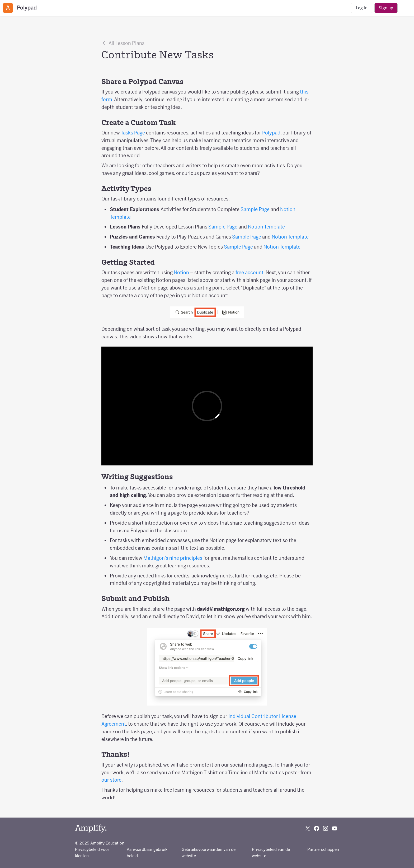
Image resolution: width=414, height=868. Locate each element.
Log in (362, 8)
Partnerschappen (323, 849)
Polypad (271, 133)
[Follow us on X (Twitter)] (308, 828)
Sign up (386, 8)
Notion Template (266, 227)
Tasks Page (133, 133)
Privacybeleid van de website (271, 853)
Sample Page (255, 209)
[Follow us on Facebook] (317, 828)
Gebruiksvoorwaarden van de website (209, 853)
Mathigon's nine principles (173, 558)
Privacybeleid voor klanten (92, 853)
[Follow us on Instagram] (326, 828)
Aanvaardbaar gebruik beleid (147, 853)
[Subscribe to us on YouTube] (335, 828)
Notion (181, 272)
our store (111, 780)
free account (250, 272)
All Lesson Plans (123, 43)
